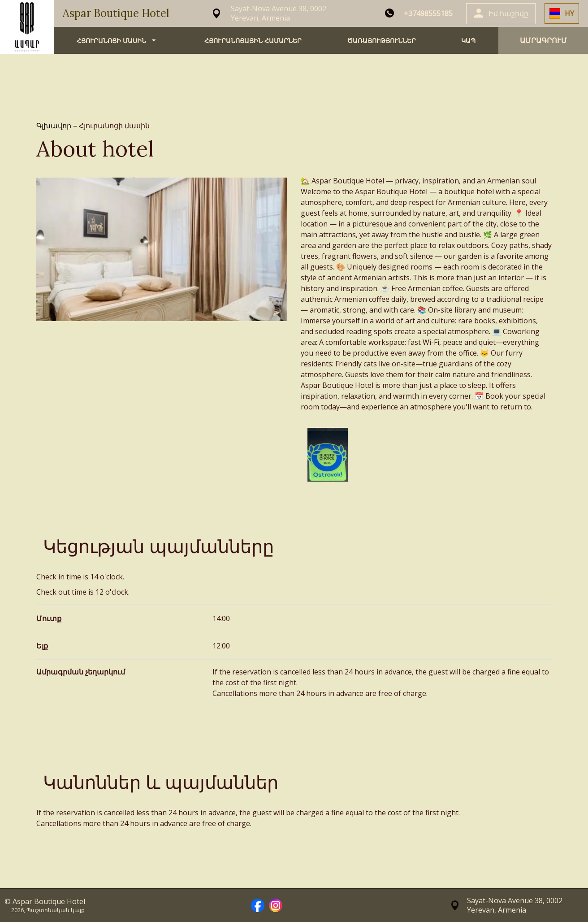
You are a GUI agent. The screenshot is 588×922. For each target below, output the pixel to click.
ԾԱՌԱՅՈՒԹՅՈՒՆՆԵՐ (382, 41)
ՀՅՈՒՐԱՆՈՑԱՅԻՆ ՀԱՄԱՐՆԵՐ (253, 41)
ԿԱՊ (468, 41)
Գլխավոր (55, 126)
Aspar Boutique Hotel (116, 13)
